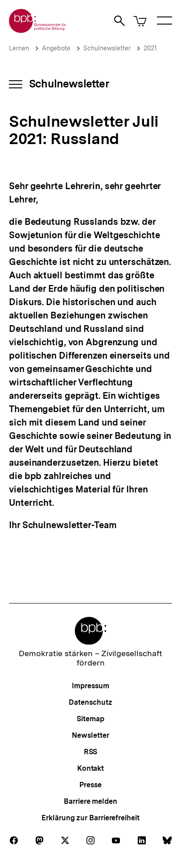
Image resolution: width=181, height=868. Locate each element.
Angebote (56, 48)
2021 (150, 48)
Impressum (90, 686)
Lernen (19, 48)
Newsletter (90, 735)
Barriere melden (90, 801)
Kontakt (90, 768)
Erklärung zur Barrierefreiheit (90, 818)
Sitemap (90, 719)
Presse (90, 785)
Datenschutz (90, 702)
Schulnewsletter (107, 48)
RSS (91, 752)
